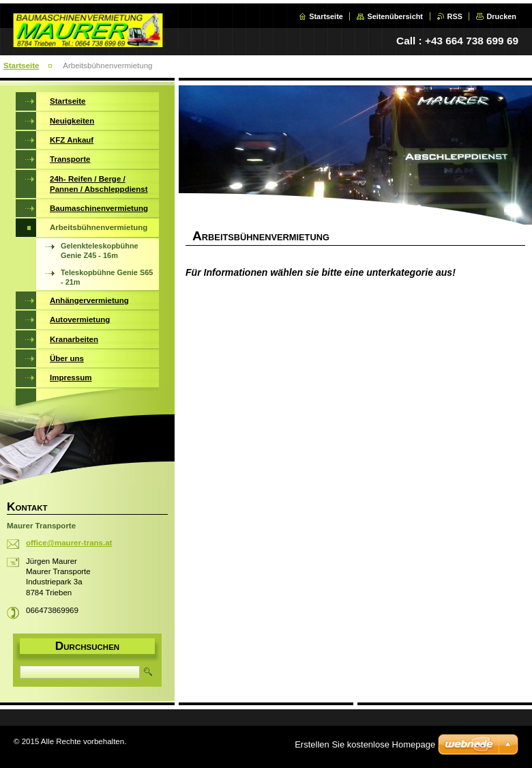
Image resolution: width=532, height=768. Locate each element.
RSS (455, 16)
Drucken (501, 16)
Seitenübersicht (395, 16)
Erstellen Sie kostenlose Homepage (365, 744)
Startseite (326, 16)
